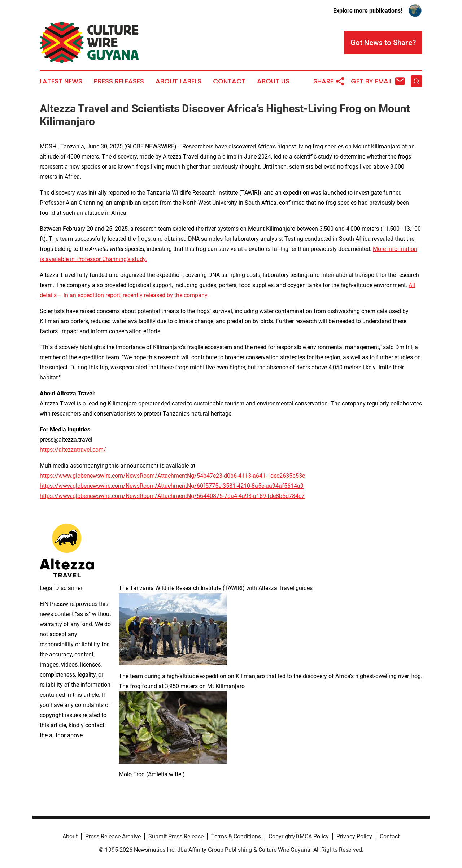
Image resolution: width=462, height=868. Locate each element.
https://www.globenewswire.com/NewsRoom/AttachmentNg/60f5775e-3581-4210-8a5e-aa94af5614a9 (172, 486)
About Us (273, 81)
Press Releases (119, 81)
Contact (229, 81)
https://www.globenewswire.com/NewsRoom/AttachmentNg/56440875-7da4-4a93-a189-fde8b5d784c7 (172, 496)
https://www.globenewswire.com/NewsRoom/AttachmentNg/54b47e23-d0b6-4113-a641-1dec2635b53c (172, 476)
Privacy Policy (354, 836)
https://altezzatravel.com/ (73, 450)
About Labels (178, 81)
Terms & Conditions (236, 836)
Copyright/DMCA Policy (299, 836)
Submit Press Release (176, 836)
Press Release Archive (113, 836)
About (70, 836)
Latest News (61, 81)
